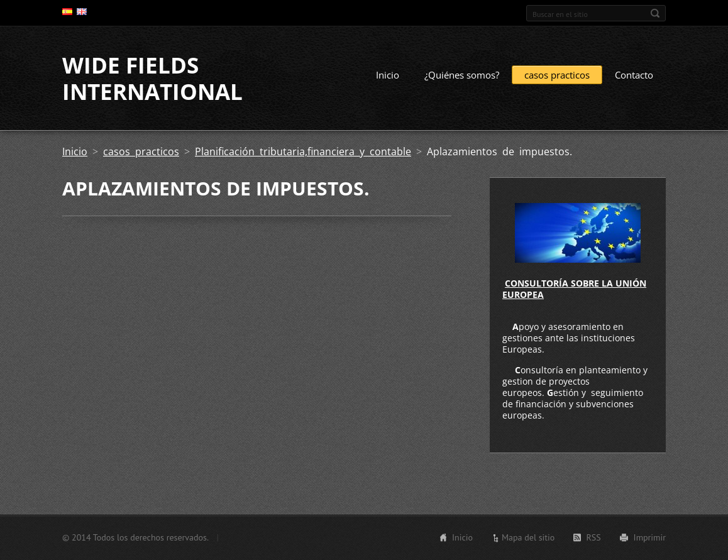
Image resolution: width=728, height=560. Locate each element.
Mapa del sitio (528, 537)
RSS (593, 537)
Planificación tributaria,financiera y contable (303, 151)
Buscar (655, 13)
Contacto (634, 75)
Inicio (388, 75)
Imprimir (650, 537)
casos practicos (557, 75)
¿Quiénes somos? (462, 75)
